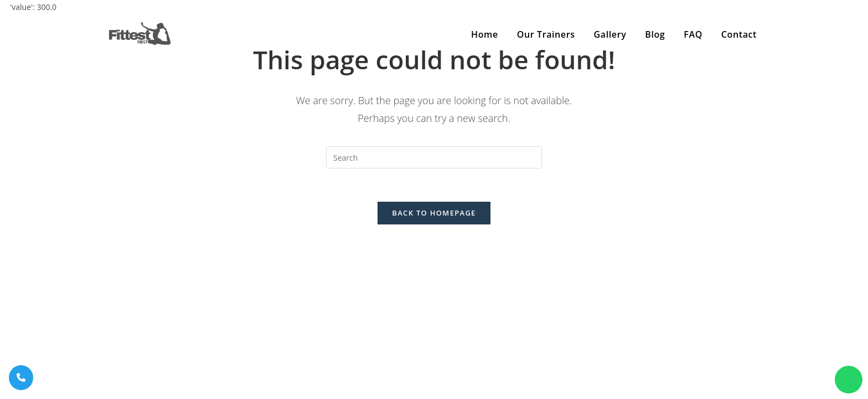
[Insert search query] (434, 157)
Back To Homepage (434, 213)
